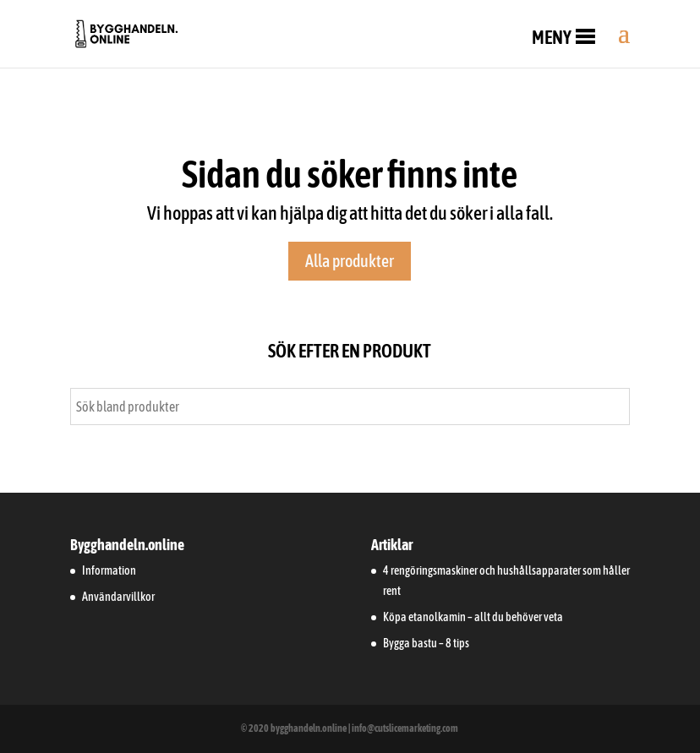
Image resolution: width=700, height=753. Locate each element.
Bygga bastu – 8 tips (426, 643)
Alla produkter (350, 261)
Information (109, 570)
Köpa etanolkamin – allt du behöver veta (473, 617)
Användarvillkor (118, 597)
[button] (552, 37)
